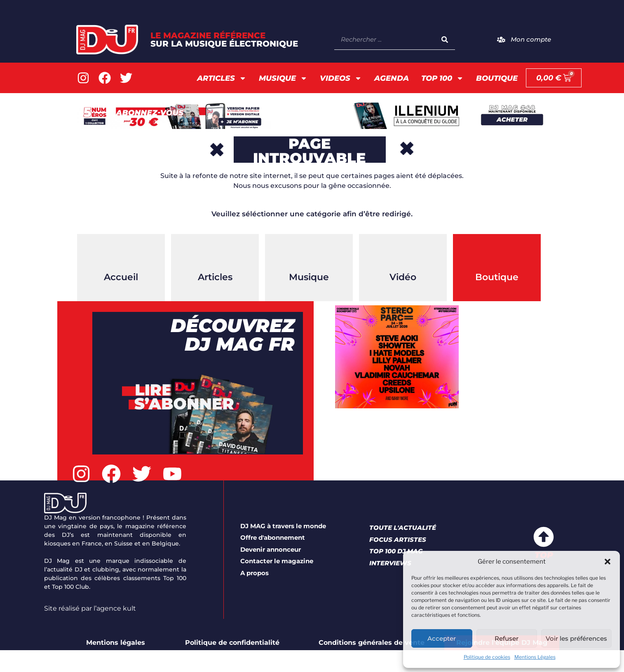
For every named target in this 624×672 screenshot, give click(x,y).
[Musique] (309, 255)
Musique (283, 78)
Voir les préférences (576, 638)
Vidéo (403, 277)
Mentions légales (116, 643)
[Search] (445, 39)
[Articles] (215, 255)
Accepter (442, 638)
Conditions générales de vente (372, 643)
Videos (341, 78)
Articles (222, 78)
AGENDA (392, 78)
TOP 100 (442, 78)
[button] (608, 562)
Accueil (121, 277)
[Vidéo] (403, 255)
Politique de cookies (487, 657)
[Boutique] (497, 255)
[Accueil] (121, 255)
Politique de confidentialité (232, 643)
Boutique (497, 78)
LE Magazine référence (224, 40)
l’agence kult (115, 608)
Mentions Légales (535, 657)
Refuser (507, 638)
